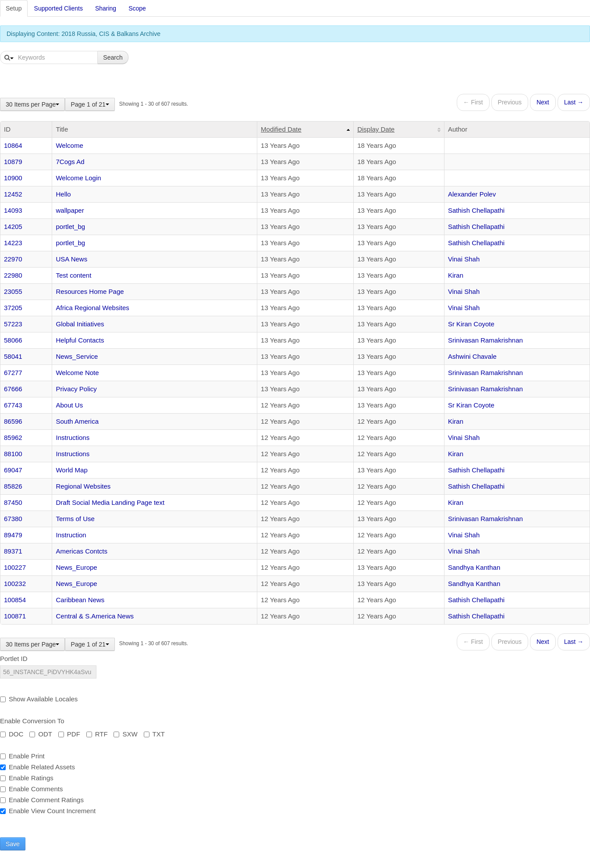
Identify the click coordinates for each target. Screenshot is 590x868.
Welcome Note (77, 373)
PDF (69, 734)
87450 (13, 502)
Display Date (376, 129)
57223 (13, 324)
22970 (13, 259)
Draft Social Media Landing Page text (110, 502)
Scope (137, 8)
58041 (13, 356)
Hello (63, 194)
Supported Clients (59, 8)
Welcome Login (78, 178)
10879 (13, 162)
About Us (69, 405)
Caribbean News (80, 600)
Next (543, 102)
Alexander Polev (472, 194)
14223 (13, 243)
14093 (13, 210)
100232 (15, 584)
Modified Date (281, 129)
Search (113, 57)
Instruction (71, 535)
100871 (15, 616)
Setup (14, 8)
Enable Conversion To (32, 721)
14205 (13, 227)
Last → (574, 102)
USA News (71, 259)
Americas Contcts (82, 551)
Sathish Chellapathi (476, 210)
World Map (71, 470)
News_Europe (76, 567)
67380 (13, 519)
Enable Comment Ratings (42, 800)
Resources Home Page (90, 291)
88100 (13, 454)
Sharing (106, 8)
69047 (13, 470)
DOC (12, 734)
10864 (13, 145)
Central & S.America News (95, 616)
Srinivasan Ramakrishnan (485, 340)
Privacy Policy (76, 389)
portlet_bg (70, 227)
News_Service (77, 356)
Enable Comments (31, 789)
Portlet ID (14, 659)
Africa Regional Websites (92, 308)
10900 (13, 178)
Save (13, 844)
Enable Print (22, 756)
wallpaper (70, 210)
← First (473, 102)
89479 (13, 535)
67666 (13, 389)
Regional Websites (83, 486)
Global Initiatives (80, 324)
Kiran (456, 275)
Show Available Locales (39, 699)
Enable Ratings (27, 778)
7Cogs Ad (70, 162)
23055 (13, 291)
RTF (97, 734)
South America (77, 421)
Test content (73, 275)
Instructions (73, 438)
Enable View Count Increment (48, 811)
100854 (15, 600)
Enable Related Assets (37, 767)
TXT (154, 734)
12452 (13, 194)
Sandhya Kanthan (474, 567)
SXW (125, 734)
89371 (13, 551)
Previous (510, 102)
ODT (41, 734)
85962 (13, 438)
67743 (13, 405)
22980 (13, 275)
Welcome (69, 145)
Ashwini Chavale (472, 356)
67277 (13, 373)
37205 (13, 308)
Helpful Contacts (80, 340)
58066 (13, 340)
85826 (13, 486)
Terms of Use (75, 519)
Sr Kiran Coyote (471, 324)
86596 (13, 421)
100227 (15, 567)
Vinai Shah (464, 259)
